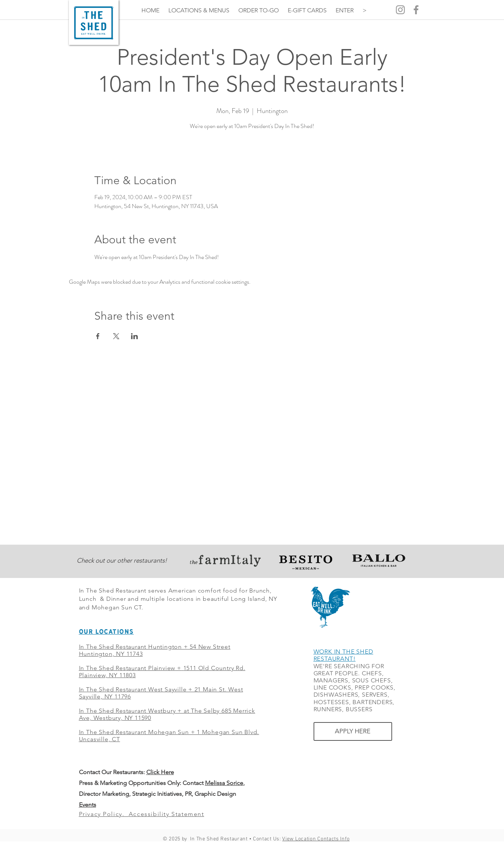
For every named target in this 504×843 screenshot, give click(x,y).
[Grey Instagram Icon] (400, 10)
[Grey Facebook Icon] (416, 10)
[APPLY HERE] (353, 731)
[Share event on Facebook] (98, 336)
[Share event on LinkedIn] (135, 336)
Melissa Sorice (224, 783)
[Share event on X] (116, 336)
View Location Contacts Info (316, 839)
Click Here (160, 772)
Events (88, 805)
